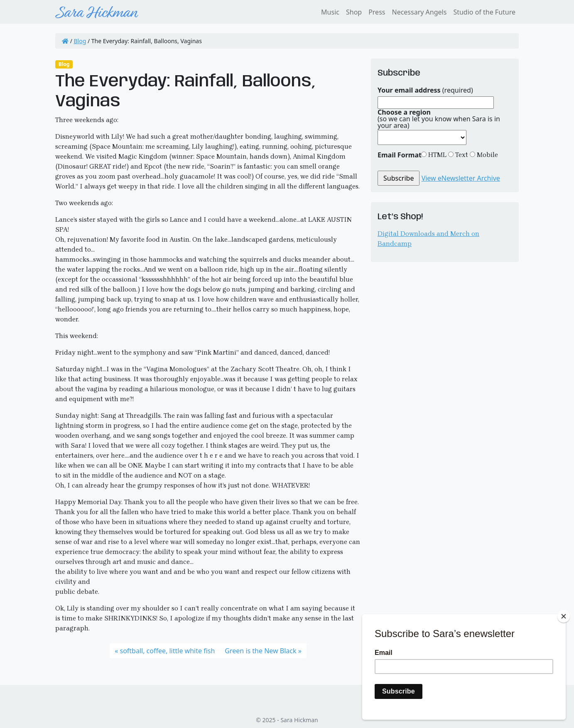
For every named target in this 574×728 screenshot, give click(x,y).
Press (377, 12)
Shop (354, 12)
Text (461, 155)
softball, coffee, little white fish (167, 651)
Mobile (487, 155)
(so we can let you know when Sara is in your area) (439, 119)
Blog (80, 41)
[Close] (564, 616)
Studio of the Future (484, 12)
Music (330, 12)
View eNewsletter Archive (461, 178)
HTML (437, 155)
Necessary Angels (419, 12)
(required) (425, 90)
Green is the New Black (260, 651)
